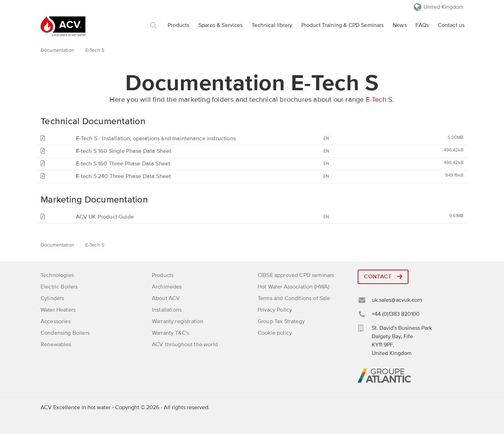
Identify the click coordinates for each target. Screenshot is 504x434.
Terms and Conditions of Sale (294, 298)
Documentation (57, 50)
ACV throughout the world (185, 344)
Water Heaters (58, 310)
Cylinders (52, 298)
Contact (383, 277)
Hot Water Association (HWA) (293, 287)
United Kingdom (443, 7)
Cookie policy (275, 333)
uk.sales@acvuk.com (397, 300)
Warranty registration (178, 321)
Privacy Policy (275, 310)
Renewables (56, 344)
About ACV (166, 298)
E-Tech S (379, 100)
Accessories (56, 321)
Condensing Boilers (65, 333)
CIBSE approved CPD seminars (296, 275)
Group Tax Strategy (281, 321)
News (400, 25)
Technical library (272, 25)
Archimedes (167, 287)
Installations (167, 310)
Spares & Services (221, 25)
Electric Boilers (59, 287)
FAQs (422, 25)
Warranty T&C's (170, 333)
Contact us (451, 25)
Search (153, 25)
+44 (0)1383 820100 (396, 314)
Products (178, 25)
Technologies (57, 275)
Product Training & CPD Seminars (343, 25)
